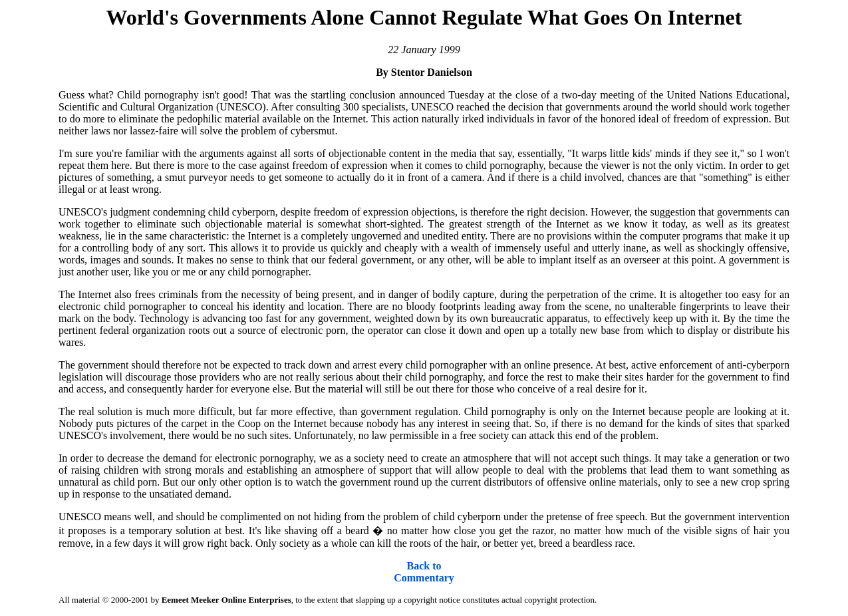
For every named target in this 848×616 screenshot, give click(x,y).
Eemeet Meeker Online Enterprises (226, 600)
